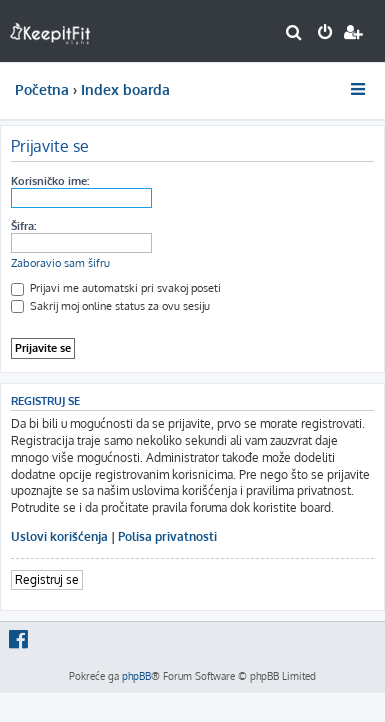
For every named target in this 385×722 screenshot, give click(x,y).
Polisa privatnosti (167, 536)
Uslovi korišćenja (59, 536)
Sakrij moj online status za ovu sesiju (110, 306)
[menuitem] (294, 34)
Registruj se (47, 579)
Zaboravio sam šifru (60, 263)
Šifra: (23, 226)
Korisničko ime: (50, 181)
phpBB (136, 676)
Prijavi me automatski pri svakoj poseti (116, 288)
